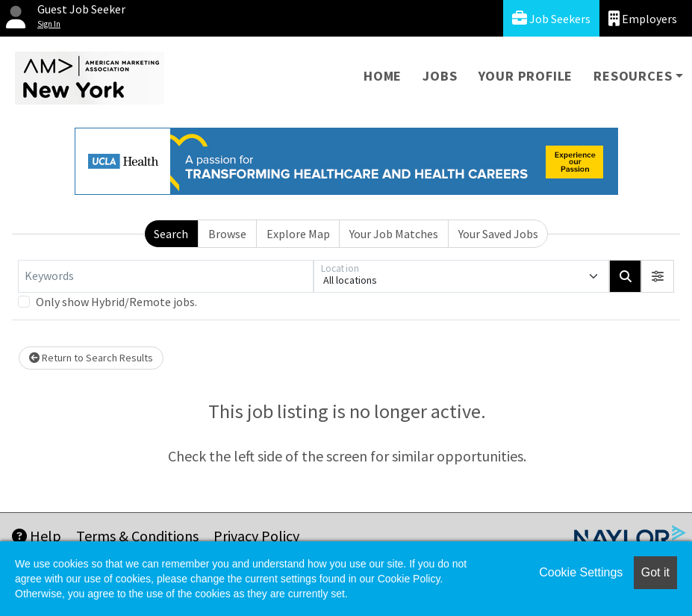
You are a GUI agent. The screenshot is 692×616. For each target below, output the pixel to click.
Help (37, 536)
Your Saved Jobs (498, 234)
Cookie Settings (581, 572)
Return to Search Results (91, 358)
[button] (658, 276)
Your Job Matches (394, 234)
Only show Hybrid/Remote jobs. (116, 302)
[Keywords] (166, 276)
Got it (655, 572)
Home (383, 76)
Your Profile (526, 76)
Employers (643, 18)
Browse (227, 234)
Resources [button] (633, 76)
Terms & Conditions (137, 536)
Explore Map (298, 234)
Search (171, 234)
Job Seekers (551, 18)
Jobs (440, 76)
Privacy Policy (256, 536)
